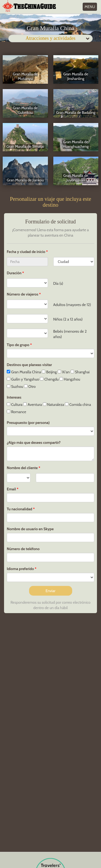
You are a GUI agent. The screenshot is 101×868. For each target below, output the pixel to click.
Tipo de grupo (18, 345)
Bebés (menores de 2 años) (70, 334)
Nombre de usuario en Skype (30, 529)
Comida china (78, 405)
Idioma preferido (20, 569)
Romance (16, 412)
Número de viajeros (22, 294)
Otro (30, 386)
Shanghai (80, 372)
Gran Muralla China (24, 372)
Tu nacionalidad (20, 509)
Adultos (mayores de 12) (72, 305)
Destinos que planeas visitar (29, 365)
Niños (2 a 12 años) (68, 319)
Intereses (14, 397)
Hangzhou (70, 379)
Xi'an (64, 372)
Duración (14, 273)
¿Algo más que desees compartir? (34, 442)
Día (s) (58, 283)
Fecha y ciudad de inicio (26, 252)
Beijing (49, 372)
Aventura (32, 405)
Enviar (50, 591)
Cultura (15, 405)
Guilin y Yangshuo (23, 379)
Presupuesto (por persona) (28, 423)
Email (11, 489)
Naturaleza (53, 405)
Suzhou (15, 386)
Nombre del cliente (22, 468)
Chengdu (49, 379)
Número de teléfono (23, 549)
